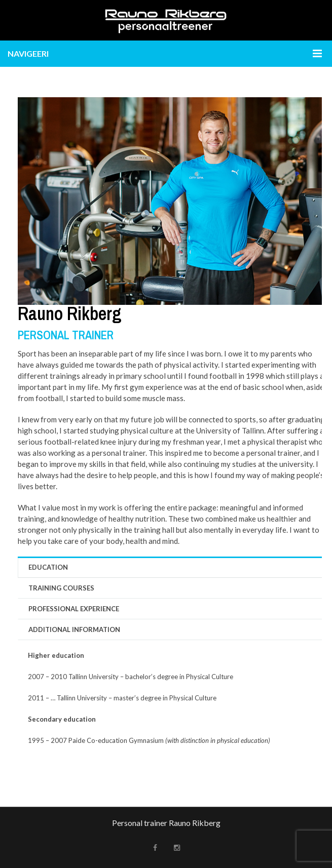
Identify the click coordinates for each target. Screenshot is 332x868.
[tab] (174, 567)
